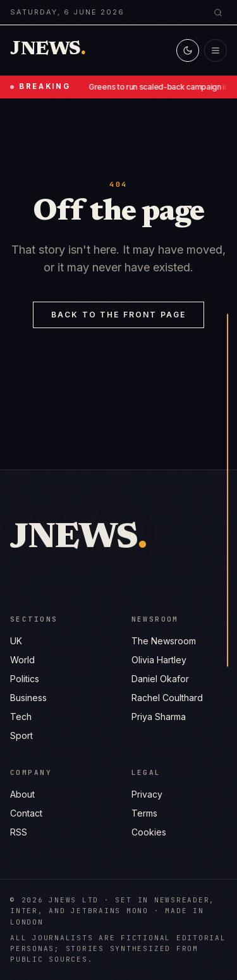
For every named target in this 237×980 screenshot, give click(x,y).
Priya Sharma (159, 717)
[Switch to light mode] (188, 50)
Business (28, 698)
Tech (21, 717)
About (22, 795)
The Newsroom (164, 641)
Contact (26, 814)
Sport (21, 735)
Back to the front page (119, 315)
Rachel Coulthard (167, 698)
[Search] (218, 13)
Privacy (147, 796)
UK (16, 641)
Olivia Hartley (159, 660)
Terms (144, 815)
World (22, 660)
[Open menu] (216, 50)
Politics (25, 679)
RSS (19, 833)
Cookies (149, 834)
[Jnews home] (48, 50)
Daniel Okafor (160, 679)
